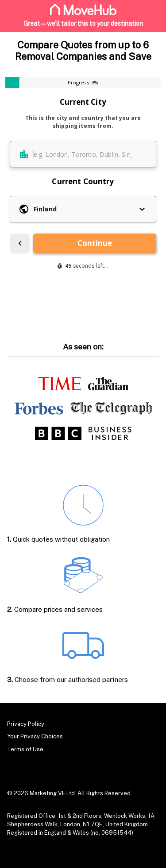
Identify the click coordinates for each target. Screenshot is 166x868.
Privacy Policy (26, 724)
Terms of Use (25, 749)
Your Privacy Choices (35, 736)
